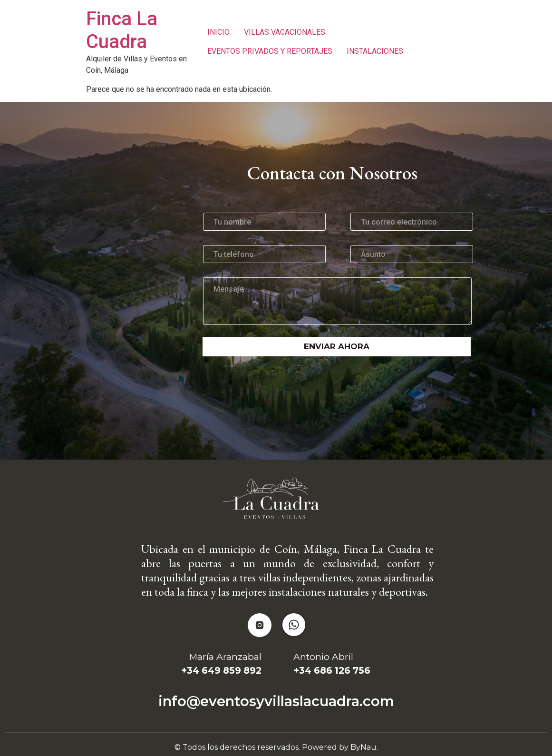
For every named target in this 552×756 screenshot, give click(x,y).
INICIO (218, 32)
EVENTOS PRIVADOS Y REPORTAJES (270, 51)
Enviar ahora (337, 346)
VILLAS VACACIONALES (285, 32)
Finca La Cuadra (122, 30)
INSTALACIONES (375, 51)
